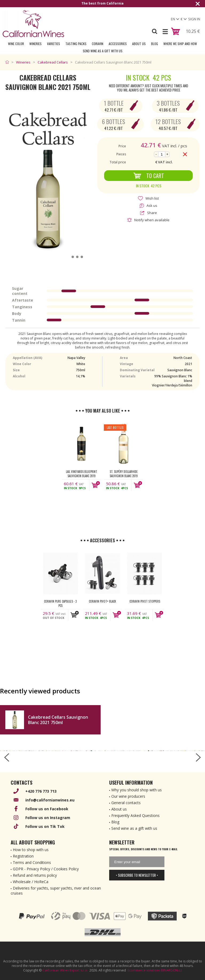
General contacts (126, 803)
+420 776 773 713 (41, 791)
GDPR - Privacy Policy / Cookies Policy (46, 869)
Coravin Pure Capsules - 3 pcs (60, 603)
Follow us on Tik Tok (45, 826)
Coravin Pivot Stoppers (145, 601)
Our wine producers (128, 796)
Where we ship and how (180, 44)
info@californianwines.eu (50, 800)
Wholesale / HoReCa (31, 882)
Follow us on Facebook (47, 809)
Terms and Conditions (32, 862)
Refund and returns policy (35, 875)
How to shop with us (31, 850)
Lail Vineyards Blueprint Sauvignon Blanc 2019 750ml (82, 474)
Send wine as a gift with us (103, 51)
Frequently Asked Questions (135, 815)
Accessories (118, 44)
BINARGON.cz (171, 970)
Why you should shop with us (137, 790)
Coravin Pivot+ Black (102, 601)
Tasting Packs (76, 44)
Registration (23, 856)
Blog (155, 44)
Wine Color (16, 44)
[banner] (33, 24)
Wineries (36, 44)
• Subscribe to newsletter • (137, 875)
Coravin (98, 44)
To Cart (149, 176)
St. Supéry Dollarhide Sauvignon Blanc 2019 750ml (124, 474)
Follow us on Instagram (48, 818)
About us (119, 809)
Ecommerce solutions (144, 970)
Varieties (54, 44)
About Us (139, 44)
